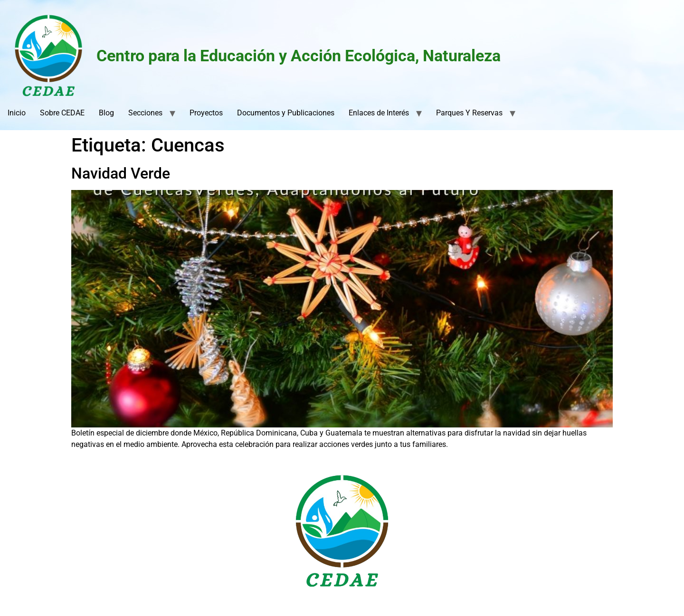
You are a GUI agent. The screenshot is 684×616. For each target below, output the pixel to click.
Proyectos (206, 113)
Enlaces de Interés (379, 113)
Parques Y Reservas (469, 113)
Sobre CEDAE (62, 113)
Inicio (17, 113)
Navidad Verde (121, 173)
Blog (106, 113)
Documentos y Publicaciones (286, 113)
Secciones (145, 113)
